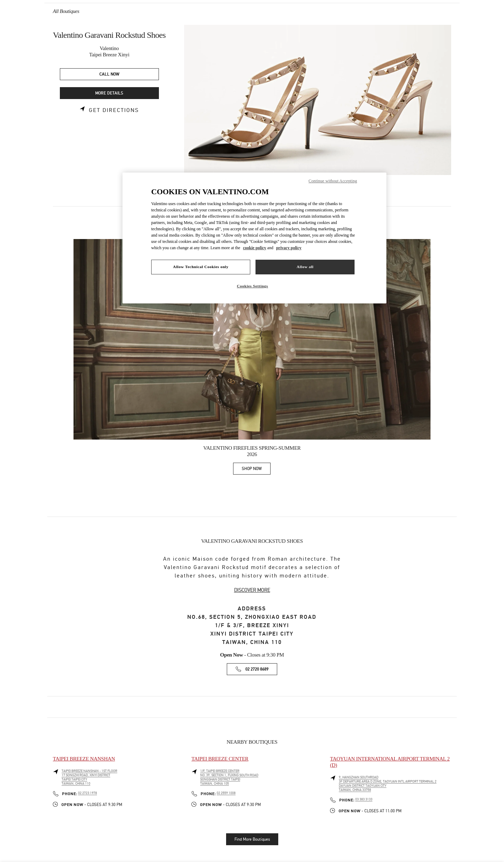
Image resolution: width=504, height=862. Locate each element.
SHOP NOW (256, 470)
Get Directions (114, 110)
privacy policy (289, 248)
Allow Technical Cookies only (201, 267)
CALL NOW (109, 74)
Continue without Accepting (333, 181)
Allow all (305, 267)
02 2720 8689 (257, 669)
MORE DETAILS (109, 93)
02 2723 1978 (87, 793)
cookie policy (254, 248)
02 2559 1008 (226, 793)
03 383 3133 (364, 799)
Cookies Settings (253, 286)
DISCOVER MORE (252, 590)
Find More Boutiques (252, 839)
